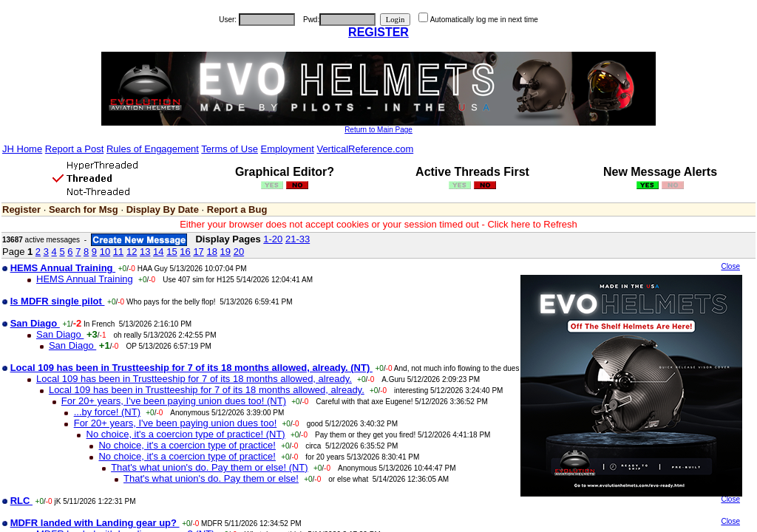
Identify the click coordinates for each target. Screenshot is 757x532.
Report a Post (75, 149)
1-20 (273, 239)
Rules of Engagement (153, 149)
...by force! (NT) (107, 412)
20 (239, 252)
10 (105, 252)
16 (185, 252)
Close (730, 266)
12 (132, 252)
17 (198, 252)
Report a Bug (237, 209)
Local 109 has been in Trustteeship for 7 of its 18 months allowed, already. (194, 379)
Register (21, 209)
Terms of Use (230, 149)
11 (118, 252)
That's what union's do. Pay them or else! (211, 478)
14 (158, 252)
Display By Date (163, 209)
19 (225, 252)
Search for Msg (84, 209)
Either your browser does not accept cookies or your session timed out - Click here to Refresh (378, 224)
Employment (288, 149)
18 (211, 252)
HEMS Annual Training (85, 279)
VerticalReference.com (365, 149)
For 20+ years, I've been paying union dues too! (176, 423)
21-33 (298, 239)
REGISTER (378, 32)
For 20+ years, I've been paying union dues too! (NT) (174, 401)
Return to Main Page (378, 130)
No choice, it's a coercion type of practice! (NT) (186, 434)
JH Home (22, 149)
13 (145, 252)
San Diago (60, 334)
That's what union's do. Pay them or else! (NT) (210, 467)
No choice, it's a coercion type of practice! (187, 445)
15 (172, 252)
